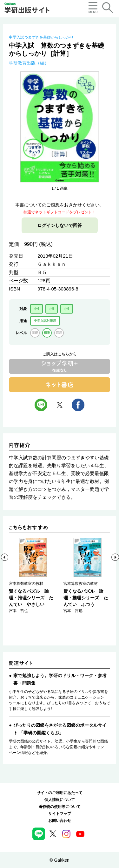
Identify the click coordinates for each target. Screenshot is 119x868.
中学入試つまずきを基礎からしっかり (41, 37)
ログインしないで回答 (60, 225)
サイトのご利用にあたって (60, 793)
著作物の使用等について (60, 807)
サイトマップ (60, 814)
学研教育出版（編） (29, 63)
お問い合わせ (60, 821)
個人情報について (60, 800)
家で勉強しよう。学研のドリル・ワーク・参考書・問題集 (60, 679)
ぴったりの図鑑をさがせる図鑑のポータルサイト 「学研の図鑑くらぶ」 (60, 729)
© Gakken (59, 860)
